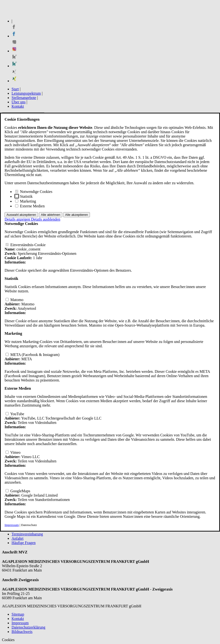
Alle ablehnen (51, 215)
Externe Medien (30, 206)
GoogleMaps (18, 491)
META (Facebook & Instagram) (32, 355)
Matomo (14, 300)
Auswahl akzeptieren (21, 215)
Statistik (24, 196)
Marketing (26, 201)
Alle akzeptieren (77, 215)
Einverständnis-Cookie (26, 245)
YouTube (15, 414)
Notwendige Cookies (34, 192)
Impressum (12, 525)
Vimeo (13, 452)
